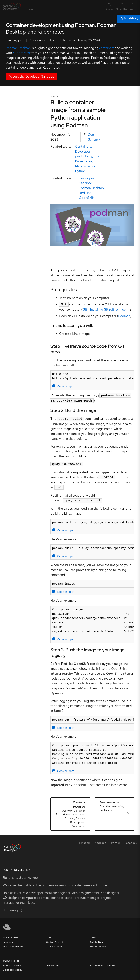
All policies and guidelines (102, 963)
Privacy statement (12, 963)
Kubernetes (21, 53)
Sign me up (13, 907)
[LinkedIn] (85, 840)
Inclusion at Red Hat (13, 944)
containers (107, 48)
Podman (124, 315)
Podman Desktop (18, 48)
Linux (98, 156)
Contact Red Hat (55, 939)
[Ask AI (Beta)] (129, 19)
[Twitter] (115, 840)
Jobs (48, 935)
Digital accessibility (12, 967)
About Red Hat (10, 935)
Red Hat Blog (96, 939)
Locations (8, 939)
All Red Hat (121, 6)
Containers (83, 146)
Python (80, 171)
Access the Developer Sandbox (31, 76)
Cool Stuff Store (54, 944)
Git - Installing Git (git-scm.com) (106, 309)
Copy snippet (63, 386)
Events (93, 935)
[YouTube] (101, 840)
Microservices (85, 166)
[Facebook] (131, 840)
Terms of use (52, 963)
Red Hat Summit (98, 944)
